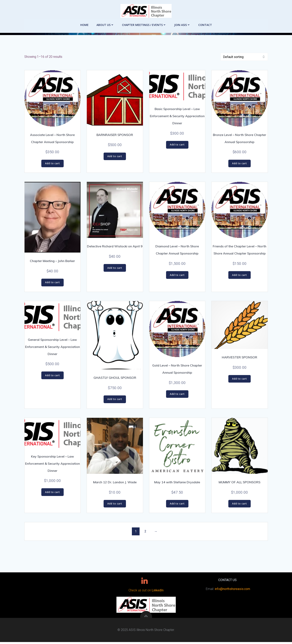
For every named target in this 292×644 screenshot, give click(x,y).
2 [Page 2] (145, 532)
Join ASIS (182, 22)
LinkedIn (158, 592)
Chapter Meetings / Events (144, 22)
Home (84, 22)
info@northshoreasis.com (232, 591)
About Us (105, 22)
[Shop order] (244, 58)
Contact (205, 22)
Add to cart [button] (52, 164)
